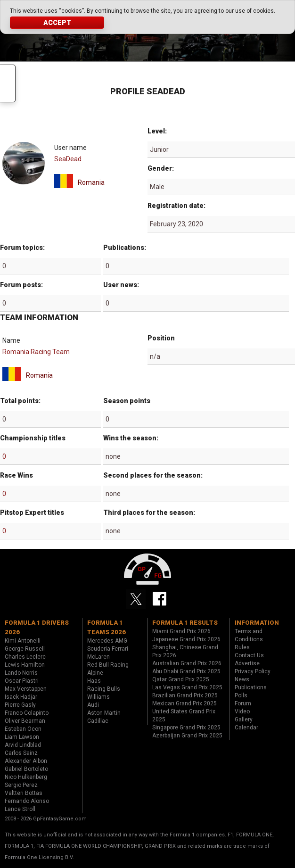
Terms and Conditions (249, 635)
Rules (242, 647)
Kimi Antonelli (23, 641)
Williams (98, 697)
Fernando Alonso (27, 801)
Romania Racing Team (36, 352)
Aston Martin (104, 713)
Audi (93, 705)
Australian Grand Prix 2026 (187, 663)
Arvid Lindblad (23, 745)
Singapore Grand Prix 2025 (186, 727)
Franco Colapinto (27, 713)
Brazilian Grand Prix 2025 (185, 695)
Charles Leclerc (25, 657)
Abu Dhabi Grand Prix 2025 (186, 671)
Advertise (247, 663)
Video (242, 711)
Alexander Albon (26, 761)
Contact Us (249, 655)
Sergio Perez (21, 785)
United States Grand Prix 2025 (184, 715)
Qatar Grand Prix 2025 (181, 679)
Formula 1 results (185, 623)
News (242, 679)
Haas (94, 681)
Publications (251, 687)
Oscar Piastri (22, 681)
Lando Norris (21, 673)
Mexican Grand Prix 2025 (184, 703)
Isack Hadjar (21, 697)
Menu (8, 83)
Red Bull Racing (108, 665)
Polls (241, 695)
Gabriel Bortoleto (26, 769)
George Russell (25, 649)
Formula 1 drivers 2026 (37, 627)
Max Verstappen (26, 689)
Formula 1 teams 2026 (107, 627)
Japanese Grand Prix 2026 (186, 639)
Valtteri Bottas (24, 793)
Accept (57, 23)
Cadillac (98, 721)
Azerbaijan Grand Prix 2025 (187, 736)
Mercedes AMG (107, 641)
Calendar (246, 727)
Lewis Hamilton (25, 665)
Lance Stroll (20, 809)
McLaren (98, 657)
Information (257, 623)
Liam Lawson (22, 737)
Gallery (244, 719)
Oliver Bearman (25, 721)
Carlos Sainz (21, 753)
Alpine (95, 673)
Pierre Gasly (20, 705)
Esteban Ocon (23, 729)
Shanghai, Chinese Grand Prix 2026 (185, 651)
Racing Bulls (104, 689)
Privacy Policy (253, 671)
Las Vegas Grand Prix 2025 (187, 687)
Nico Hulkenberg (26, 777)
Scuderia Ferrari (108, 649)
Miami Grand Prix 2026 (181, 631)
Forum (243, 703)
